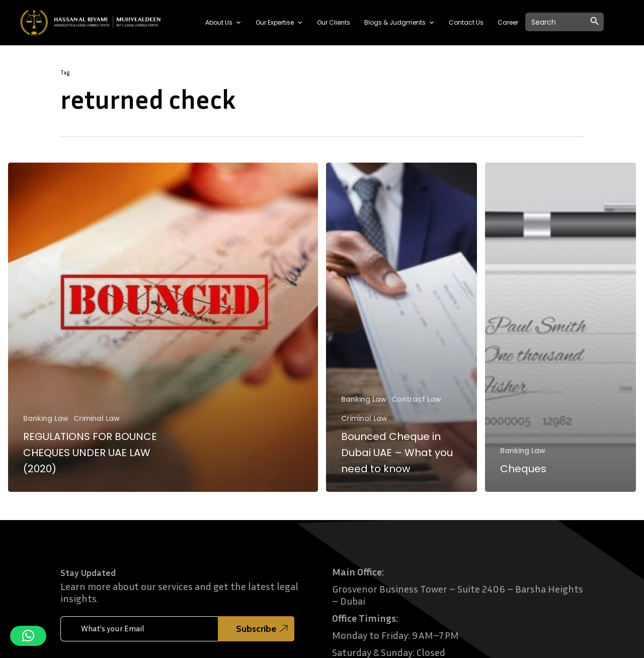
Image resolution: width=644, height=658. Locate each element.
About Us (223, 23)
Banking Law (46, 419)
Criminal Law (97, 419)
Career (508, 22)
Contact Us (466, 22)
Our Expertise (279, 23)
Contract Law (416, 399)
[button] (28, 636)
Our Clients (334, 22)
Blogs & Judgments (399, 23)
